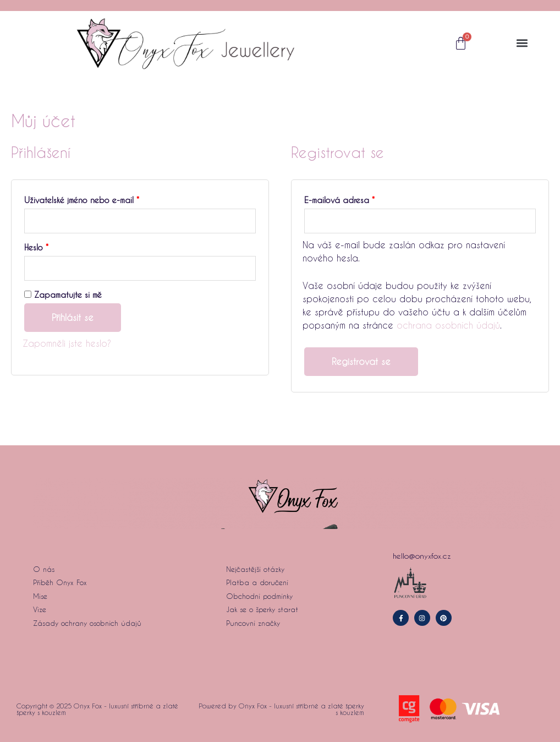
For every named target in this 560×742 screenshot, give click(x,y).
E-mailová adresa (353, 199)
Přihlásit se (73, 317)
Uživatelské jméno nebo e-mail (95, 199)
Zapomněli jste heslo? (67, 343)
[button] (522, 43)
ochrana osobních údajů (448, 325)
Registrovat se (361, 361)
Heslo (50, 246)
